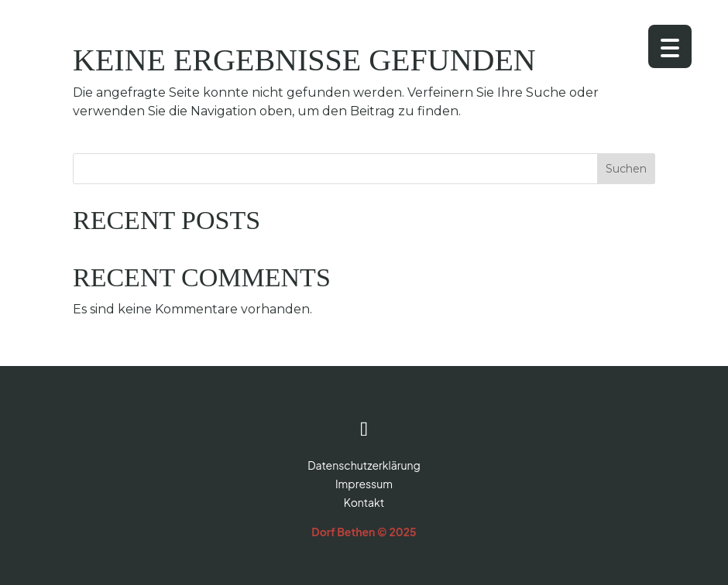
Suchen (626, 169)
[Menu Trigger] (670, 46)
